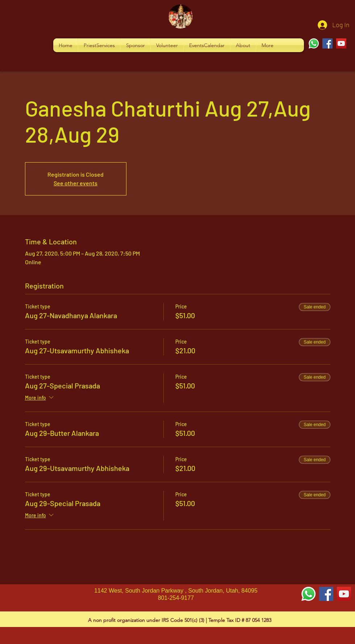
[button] (99, 45)
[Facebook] (327, 43)
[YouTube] (341, 43)
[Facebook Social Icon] (326, 594)
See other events (76, 183)
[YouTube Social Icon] (344, 594)
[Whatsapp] (314, 43)
